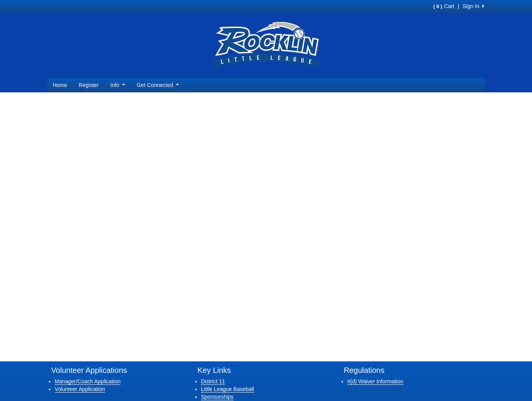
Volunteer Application (80, 389)
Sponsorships (217, 397)
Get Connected (158, 85)
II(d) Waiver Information (375, 381)
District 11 (213, 381)
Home (60, 85)
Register (89, 85)
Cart (444, 6)
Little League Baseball (228, 389)
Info (118, 85)
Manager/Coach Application (88, 381)
